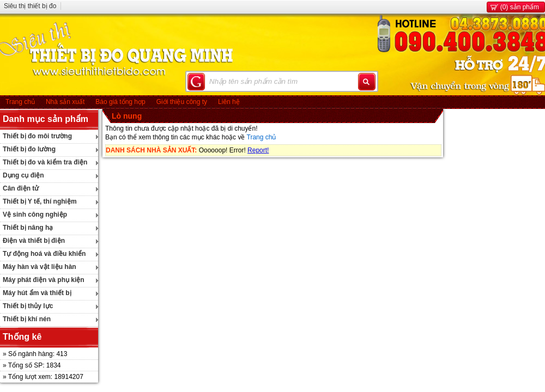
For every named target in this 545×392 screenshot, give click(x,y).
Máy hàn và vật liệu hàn (40, 267)
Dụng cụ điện (23, 175)
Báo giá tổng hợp (120, 102)
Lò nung (127, 116)
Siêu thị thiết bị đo (30, 6)
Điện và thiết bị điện (34, 241)
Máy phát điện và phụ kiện (44, 280)
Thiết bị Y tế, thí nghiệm (40, 201)
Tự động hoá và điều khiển (44, 254)
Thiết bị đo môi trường (37, 136)
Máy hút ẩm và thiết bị (37, 293)
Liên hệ (229, 102)
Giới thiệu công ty (182, 102)
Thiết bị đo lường (29, 149)
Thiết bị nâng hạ (28, 228)
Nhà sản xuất (65, 102)
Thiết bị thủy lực (28, 306)
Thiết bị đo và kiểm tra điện (45, 162)
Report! (258, 150)
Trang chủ (20, 102)
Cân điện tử (21, 188)
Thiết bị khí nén (27, 319)
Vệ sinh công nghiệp (35, 215)
